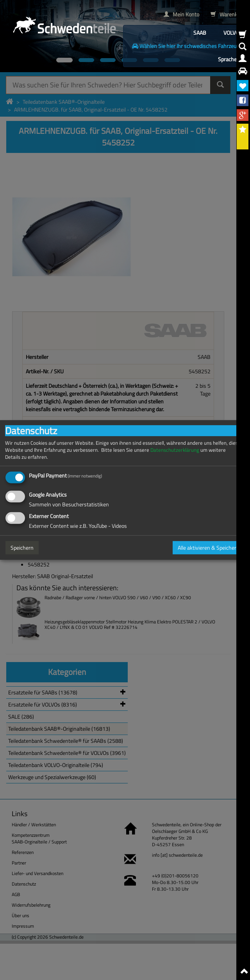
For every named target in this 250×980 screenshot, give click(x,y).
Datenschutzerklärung (175, 450)
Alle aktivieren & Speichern (209, 548)
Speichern (22, 548)
